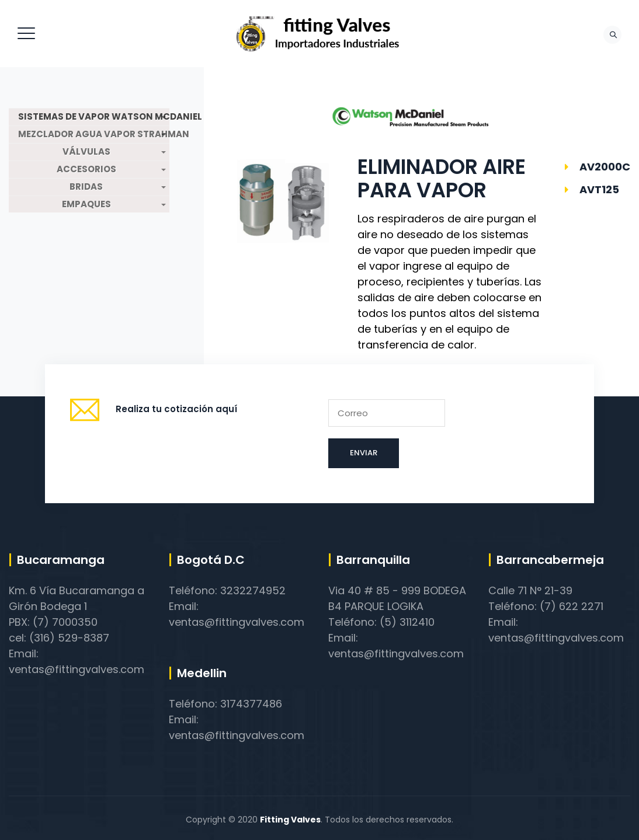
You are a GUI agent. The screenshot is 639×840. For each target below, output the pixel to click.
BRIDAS (86, 187)
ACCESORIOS (86, 169)
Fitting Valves (290, 820)
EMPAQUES (86, 204)
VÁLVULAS (86, 152)
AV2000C (605, 167)
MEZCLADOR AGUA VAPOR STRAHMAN (93, 134)
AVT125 (599, 189)
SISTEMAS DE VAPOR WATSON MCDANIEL (93, 117)
